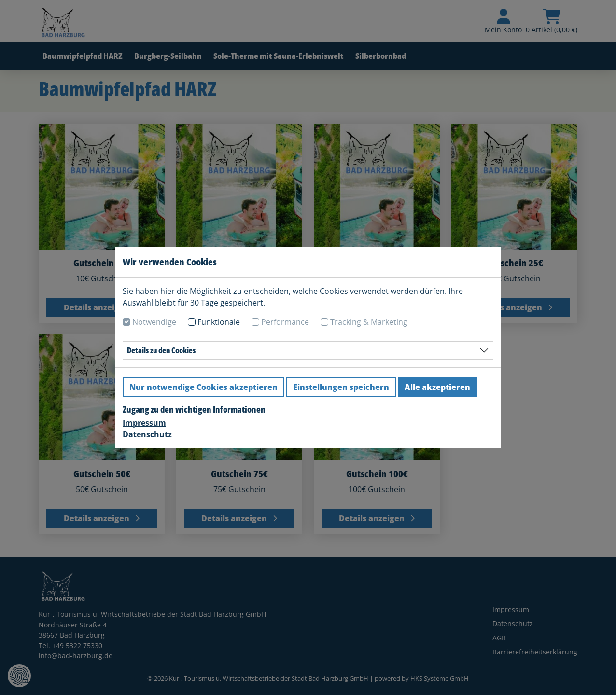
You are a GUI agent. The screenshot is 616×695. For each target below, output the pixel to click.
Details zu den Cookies (161, 350)
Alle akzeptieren (437, 387)
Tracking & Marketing (369, 322)
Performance (285, 322)
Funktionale (219, 322)
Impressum (144, 423)
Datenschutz (147, 434)
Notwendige (154, 322)
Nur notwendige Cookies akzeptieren (203, 387)
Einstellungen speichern (341, 387)
